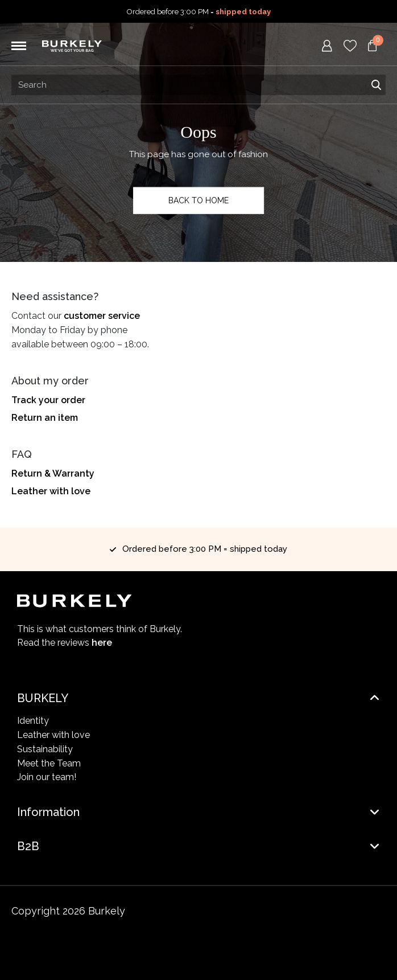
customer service (102, 316)
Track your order (48, 400)
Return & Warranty (53, 473)
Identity (33, 721)
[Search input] (198, 85)
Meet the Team (49, 763)
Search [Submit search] (376, 85)
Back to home (198, 200)
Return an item (45, 418)
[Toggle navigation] (19, 46)
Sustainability (45, 749)
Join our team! (47, 777)
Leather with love (51, 491)
